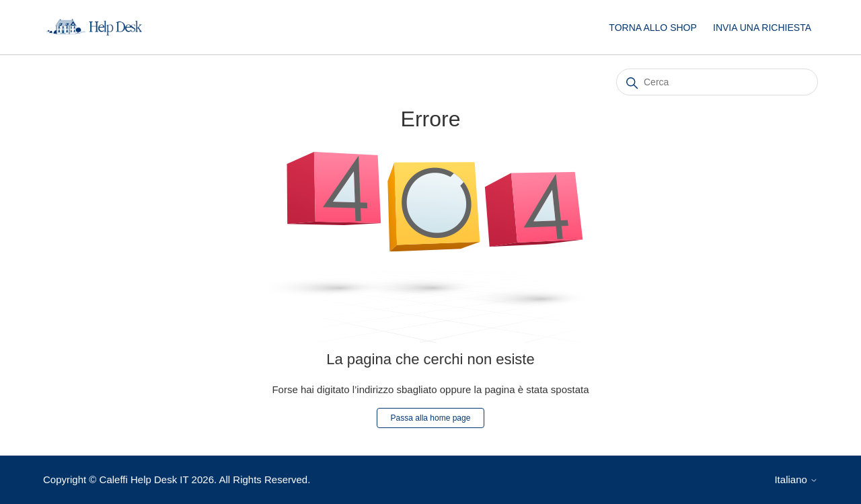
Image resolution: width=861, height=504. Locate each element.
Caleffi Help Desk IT (144, 479)
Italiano (796, 479)
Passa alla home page (431, 418)
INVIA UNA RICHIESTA (762, 28)
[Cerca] (717, 82)
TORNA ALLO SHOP (652, 28)
